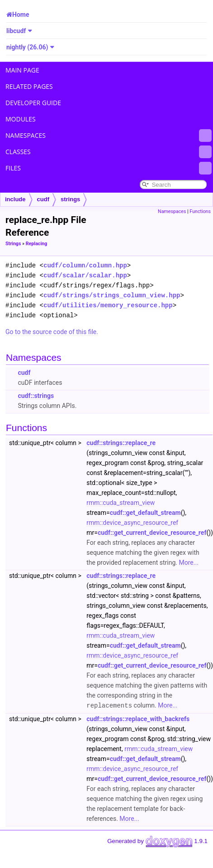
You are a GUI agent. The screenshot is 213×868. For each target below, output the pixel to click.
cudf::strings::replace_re (121, 443)
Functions (200, 211)
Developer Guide (33, 103)
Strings (13, 244)
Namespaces (109, 136)
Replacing (37, 244)
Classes (109, 152)
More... (189, 563)
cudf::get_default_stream (145, 513)
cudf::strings (36, 396)
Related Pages (29, 86)
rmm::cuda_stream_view (121, 503)
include (15, 199)
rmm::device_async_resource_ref (132, 523)
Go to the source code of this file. (52, 332)
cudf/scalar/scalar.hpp (85, 275)
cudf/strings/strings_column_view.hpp (112, 295)
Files (109, 168)
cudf (43, 199)
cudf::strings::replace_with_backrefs (138, 718)
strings (70, 199)
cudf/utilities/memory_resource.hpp (108, 305)
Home (21, 15)
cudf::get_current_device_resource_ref (152, 533)
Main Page (22, 70)
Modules (21, 119)
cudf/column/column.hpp (85, 265)
